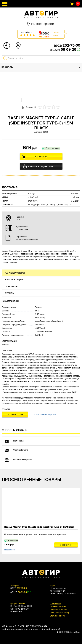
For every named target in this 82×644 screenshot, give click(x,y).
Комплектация (14, 280)
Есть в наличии (53, 148)
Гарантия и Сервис (58, 607)
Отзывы (10, 293)
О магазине (55, 604)
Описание (11, 286)
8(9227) (63, 50)
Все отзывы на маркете (45, 414)
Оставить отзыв (15, 415)
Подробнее (9, 550)
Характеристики (15, 273)
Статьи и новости (57, 616)
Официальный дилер (60, 613)
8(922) (67, 46)
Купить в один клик (41, 167)
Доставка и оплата (58, 610)
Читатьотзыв (56, 34)
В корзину (41, 157)
